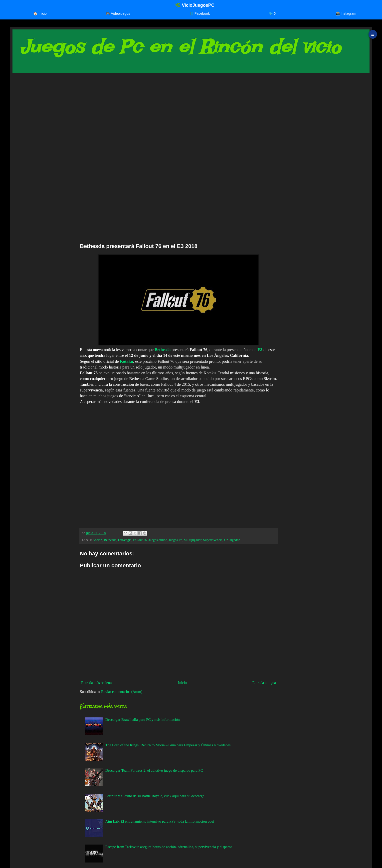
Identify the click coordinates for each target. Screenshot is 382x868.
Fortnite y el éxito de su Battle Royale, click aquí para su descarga (155, 796)
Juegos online (158, 540)
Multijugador (193, 540)
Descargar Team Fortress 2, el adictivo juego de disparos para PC (154, 770)
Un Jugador (232, 540)
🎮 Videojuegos (118, 13)
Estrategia (125, 540)
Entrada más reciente (97, 683)
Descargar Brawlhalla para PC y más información (143, 720)
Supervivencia (213, 540)
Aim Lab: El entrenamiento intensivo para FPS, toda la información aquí (160, 821)
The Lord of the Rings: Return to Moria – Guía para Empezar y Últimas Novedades (168, 745)
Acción (97, 540)
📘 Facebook (199, 13)
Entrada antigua (264, 683)
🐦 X (273, 13)
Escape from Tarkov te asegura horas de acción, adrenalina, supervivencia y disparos (169, 847)
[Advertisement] (170, 116)
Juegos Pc (176, 540)
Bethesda (163, 350)
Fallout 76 (140, 540)
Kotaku (126, 361)
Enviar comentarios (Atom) (122, 692)
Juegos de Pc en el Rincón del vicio (180, 47)
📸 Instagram (346, 13)
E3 (260, 350)
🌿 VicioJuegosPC (195, 5)
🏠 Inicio (40, 13)
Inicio (182, 683)
